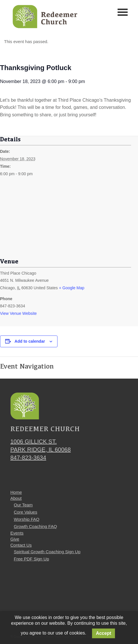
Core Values (25, 512)
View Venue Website (18, 313)
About (16, 498)
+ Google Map (72, 288)
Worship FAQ (27, 519)
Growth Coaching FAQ (35, 526)
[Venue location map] (69, 222)
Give (15, 539)
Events (17, 533)
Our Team (23, 505)
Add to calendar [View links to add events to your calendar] (30, 341)
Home (16, 492)
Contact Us (21, 545)
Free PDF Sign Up (31, 559)
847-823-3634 (28, 458)
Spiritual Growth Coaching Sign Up (47, 552)
